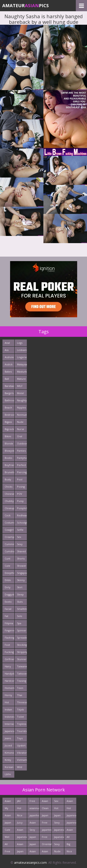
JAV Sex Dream (21, 802)
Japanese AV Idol (71, 823)
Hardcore (10, 681)
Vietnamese (22, 760)
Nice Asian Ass (20, 816)
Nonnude (22, 415)
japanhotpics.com (34, 815)
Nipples (21, 407)
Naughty (22, 400)
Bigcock (9, 429)
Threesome (22, 702)
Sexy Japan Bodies (58, 845)
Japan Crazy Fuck (33, 838)
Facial (8, 609)
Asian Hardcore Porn (47, 802)
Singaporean (22, 573)
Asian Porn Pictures (34, 823)
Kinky (8, 760)
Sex (19, 537)
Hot (7, 702)
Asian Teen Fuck (20, 831)
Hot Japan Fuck (70, 809)
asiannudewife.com (34, 808)
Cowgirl (9, 530)
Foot (7, 645)
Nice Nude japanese (71, 852)
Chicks (8, 487)
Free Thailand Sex (47, 823)
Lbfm (8, 774)
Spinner (22, 630)
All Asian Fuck (8, 845)
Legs (20, 343)
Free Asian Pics (33, 802)
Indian (8, 709)
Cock (8, 515)
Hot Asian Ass (20, 809)
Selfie (20, 530)
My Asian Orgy (8, 809)
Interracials (10, 724)
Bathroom (10, 400)
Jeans (8, 738)
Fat (6, 616)
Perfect (21, 465)
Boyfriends (10, 465)
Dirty (8, 587)
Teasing (22, 681)
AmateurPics (25, 6)
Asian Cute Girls (20, 845)
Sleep (20, 594)
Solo (20, 616)
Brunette (10, 472)
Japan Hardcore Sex (34, 845)
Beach (8, 407)
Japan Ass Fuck (45, 816)
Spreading (22, 638)
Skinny (21, 580)
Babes (8, 372)
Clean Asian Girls (45, 809)
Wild (20, 767)
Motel (20, 393)
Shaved (21, 551)
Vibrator (22, 753)
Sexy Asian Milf (57, 823)
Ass (7, 350)
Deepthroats (10, 573)
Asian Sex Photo (70, 831)
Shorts (21, 558)
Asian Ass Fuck (70, 802)
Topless (22, 724)
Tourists (22, 731)
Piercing (22, 472)
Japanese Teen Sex (59, 831)
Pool (20, 479)
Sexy (20, 544)
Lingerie (22, 357)
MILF (20, 386)
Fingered (10, 630)
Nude (20, 422)
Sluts (20, 602)
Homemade (10, 688)
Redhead (22, 515)
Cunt (7, 558)
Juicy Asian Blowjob (22, 823)
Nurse (21, 429)
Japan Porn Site (57, 816)
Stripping (22, 652)
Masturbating (22, 372)
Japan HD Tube (20, 852)
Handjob (10, 674)
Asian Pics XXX (8, 816)
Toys (20, 738)
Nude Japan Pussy (57, 852)
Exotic (8, 602)
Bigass (8, 422)
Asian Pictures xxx (10, 802)
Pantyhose (22, 458)
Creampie (10, 537)
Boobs (8, 458)
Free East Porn (8, 852)
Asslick (9, 364)
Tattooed (22, 674)
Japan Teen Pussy (8, 823)
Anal (7, 343)
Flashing (10, 638)
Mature (21, 379)
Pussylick (22, 508)
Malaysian (22, 364)
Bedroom (10, 415)
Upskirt (21, 745)
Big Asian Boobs (70, 845)
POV (20, 494)
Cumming (10, 544)
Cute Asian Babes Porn (8, 831)
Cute (7, 566)
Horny (8, 695)
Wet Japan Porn (8, 838)
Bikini (8, 436)
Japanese (10, 731)
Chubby (9, 501)
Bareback (10, 386)
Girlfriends (10, 659)
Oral (20, 436)
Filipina (9, 623)
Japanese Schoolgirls (22, 838)
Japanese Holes (71, 816)
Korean (9, 767)
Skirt (20, 587)
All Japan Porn (70, 838)
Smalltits (22, 609)
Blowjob (10, 451)
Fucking (9, 652)
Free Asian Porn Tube (45, 838)
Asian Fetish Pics (45, 852)
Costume (10, 523)
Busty (8, 479)
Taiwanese (22, 666)
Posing (21, 487)
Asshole (9, 357)
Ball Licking (9, 380)
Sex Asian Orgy (57, 802)
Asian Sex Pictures (34, 852)
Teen (20, 688)
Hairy (8, 666)
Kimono (9, 753)
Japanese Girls (59, 838)
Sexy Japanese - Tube (34, 831)
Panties (21, 451)
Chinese (10, 494)
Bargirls (9, 393)
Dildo (8, 580)
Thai (20, 695)
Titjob (20, 709)
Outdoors (22, 443)
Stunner (22, 659)
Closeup (10, 508)
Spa (19, 623)
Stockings (22, 645)
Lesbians (22, 350)
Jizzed (8, 745)
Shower (22, 566)
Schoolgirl (22, 523)
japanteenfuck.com (47, 830)
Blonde (9, 443)
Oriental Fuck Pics (47, 845)
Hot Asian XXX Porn (57, 809)
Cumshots (10, 551)
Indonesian (10, 717)
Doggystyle (10, 594)
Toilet (20, 717)
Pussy (20, 501)
